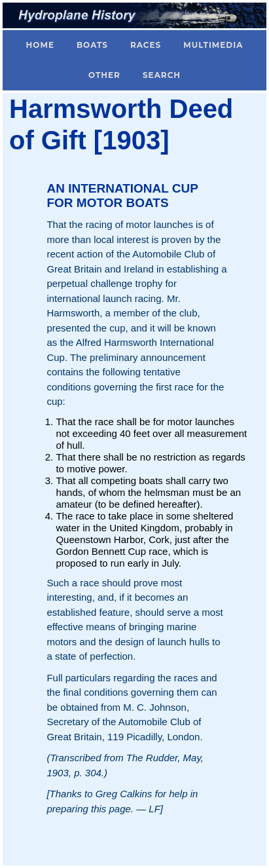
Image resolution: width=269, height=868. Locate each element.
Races (146, 45)
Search (162, 75)
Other (104, 75)
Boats (92, 45)
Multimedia (213, 45)
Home (40, 45)
